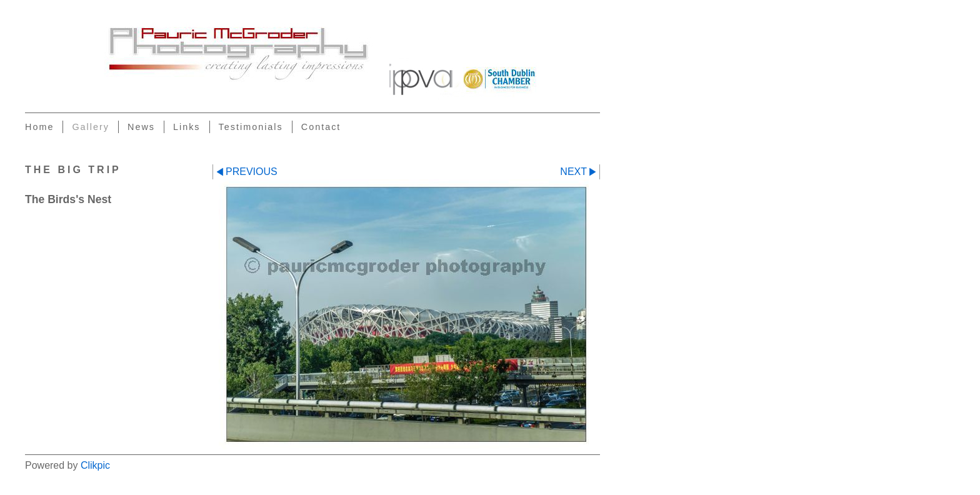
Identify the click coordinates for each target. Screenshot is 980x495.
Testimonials (251, 127)
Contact (321, 127)
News (141, 127)
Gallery (91, 127)
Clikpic (95, 465)
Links (187, 127)
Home (39, 127)
